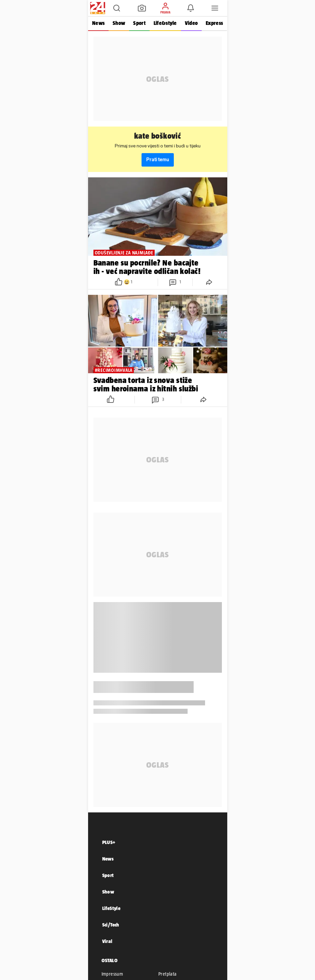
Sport (139, 23)
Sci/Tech (111, 925)
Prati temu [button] (158, 160)
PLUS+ (109, 842)
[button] (117, 8)
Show (119, 23)
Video (191, 23)
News (98, 23)
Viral (107, 941)
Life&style (165, 23)
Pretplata (168, 974)
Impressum (112, 974)
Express (214, 23)
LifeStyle (111, 908)
